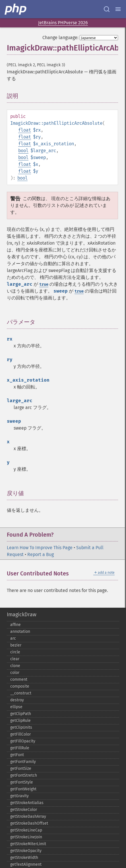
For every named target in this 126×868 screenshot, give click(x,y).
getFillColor (20, 734)
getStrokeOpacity (26, 851)
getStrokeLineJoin (26, 837)
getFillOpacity (23, 741)
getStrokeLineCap (26, 830)
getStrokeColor (24, 810)
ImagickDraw (22, 615)
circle (15, 652)
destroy (17, 700)
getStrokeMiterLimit (28, 844)
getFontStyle (22, 782)
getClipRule (20, 721)
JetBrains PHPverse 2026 (63, 23)
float (25, 130)
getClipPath (21, 714)
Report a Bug (41, 554)
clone (15, 666)
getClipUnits (21, 727)
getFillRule (20, 748)
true (44, 284)
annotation (20, 632)
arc (13, 638)
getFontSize (21, 769)
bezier (16, 645)
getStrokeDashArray (28, 816)
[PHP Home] (16, 9)
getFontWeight (23, 789)
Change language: (60, 38)
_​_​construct (21, 693)
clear (15, 659)
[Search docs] (107, 9)
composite (20, 686)
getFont (17, 755)
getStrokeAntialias (27, 803)
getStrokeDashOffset (29, 823)
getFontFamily (23, 762)
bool (23, 151)
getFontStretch (24, 775)
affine (16, 625)
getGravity (19, 796)
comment (19, 679)
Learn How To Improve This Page (40, 548)
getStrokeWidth (24, 858)
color (15, 673)
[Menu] (118, 9)
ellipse (16, 707)
